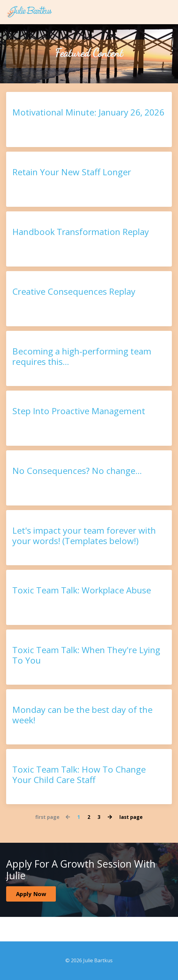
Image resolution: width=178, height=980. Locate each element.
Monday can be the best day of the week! (82, 715)
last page (131, 817)
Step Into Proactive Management (79, 411)
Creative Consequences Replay (74, 292)
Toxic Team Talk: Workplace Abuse (82, 590)
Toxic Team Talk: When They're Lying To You (86, 655)
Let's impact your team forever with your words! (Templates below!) (84, 536)
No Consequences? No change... (77, 471)
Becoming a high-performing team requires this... (82, 356)
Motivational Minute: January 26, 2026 (88, 112)
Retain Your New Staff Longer (72, 172)
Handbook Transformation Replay (81, 232)
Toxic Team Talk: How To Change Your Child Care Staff (79, 775)
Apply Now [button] (31, 894)
